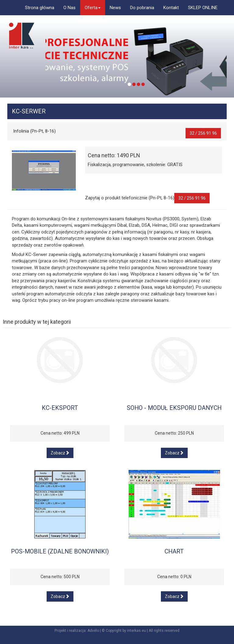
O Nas (69, 8)
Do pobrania (142, 8)
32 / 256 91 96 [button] (203, 133)
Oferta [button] (93, 8)
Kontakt (171, 8)
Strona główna (40, 8)
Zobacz (60, 453)
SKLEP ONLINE (203, 8)
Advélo (93, 631)
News (115, 8)
